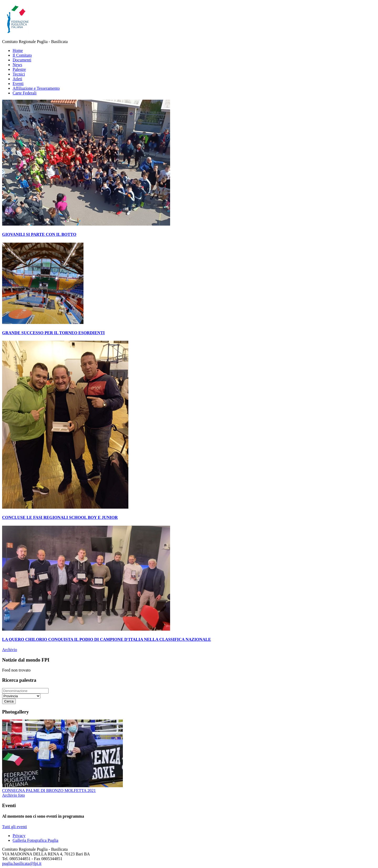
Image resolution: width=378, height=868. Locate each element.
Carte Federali (25, 93)
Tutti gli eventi (15, 827)
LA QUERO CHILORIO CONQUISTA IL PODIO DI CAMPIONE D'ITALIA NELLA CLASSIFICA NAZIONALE (107, 639)
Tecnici (19, 74)
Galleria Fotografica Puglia (35, 840)
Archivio (10, 650)
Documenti (22, 60)
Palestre (19, 69)
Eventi (18, 84)
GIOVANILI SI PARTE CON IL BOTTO (39, 234)
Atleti (17, 79)
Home (18, 50)
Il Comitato (22, 55)
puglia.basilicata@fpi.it (22, 863)
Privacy (19, 836)
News (17, 65)
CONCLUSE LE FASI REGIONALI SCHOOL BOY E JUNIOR (60, 517)
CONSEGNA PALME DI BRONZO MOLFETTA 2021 (49, 790)
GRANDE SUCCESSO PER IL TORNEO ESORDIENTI (53, 333)
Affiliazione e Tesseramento (36, 88)
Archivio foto (14, 795)
